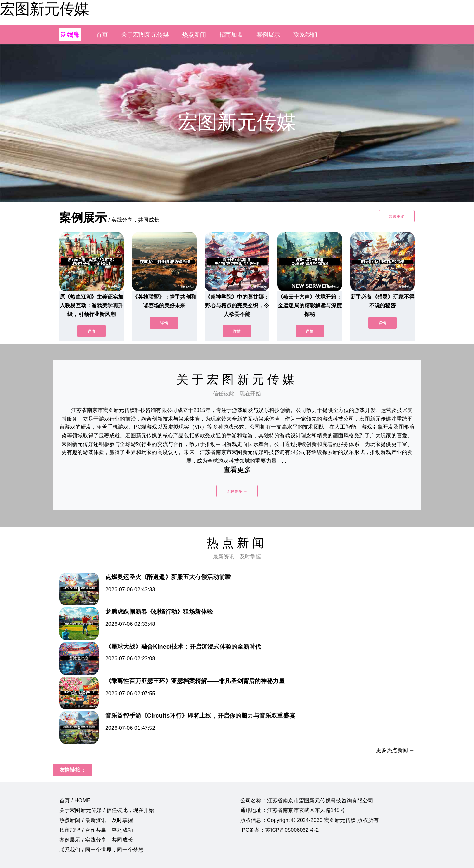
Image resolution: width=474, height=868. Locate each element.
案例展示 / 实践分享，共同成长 (96, 840)
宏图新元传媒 (44, 9)
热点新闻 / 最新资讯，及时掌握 (96, 820)
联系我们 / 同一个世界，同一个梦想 (101, 850)
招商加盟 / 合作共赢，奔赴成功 (96, 830)
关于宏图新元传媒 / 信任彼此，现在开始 (107, 810)
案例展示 (268, 35)
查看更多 (237, 470)
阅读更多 (397, 217)
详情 (92, 331)
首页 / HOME (75, 800)
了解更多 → (237, 491)
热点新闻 (194, 35)
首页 (102, 35)
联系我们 (305, 35)
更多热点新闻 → (395, 750)
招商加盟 (231, 35)
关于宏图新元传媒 (145, 35)
